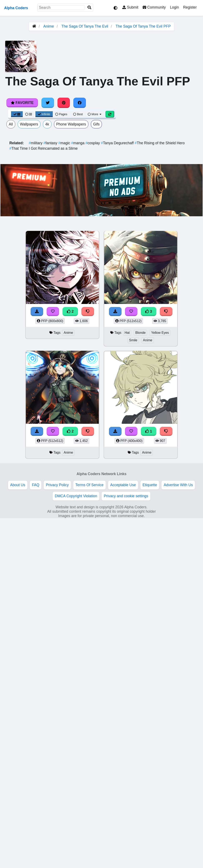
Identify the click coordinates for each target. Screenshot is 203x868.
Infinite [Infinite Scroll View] (44, 114)
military (36, 143)
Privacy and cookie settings (126, 496)
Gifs (96, 124)
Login (174, 7)
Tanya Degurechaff (118, 143)
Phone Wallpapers (71, 124)
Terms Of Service (90, 485)
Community (154, 7)
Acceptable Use (123, 485)
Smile (133, 340)
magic (65, 143)
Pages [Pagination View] (61, 114)
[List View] (29, 114)
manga (78, 143)
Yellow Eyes (160, 333)
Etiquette (150, 485)
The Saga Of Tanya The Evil (85, 26)
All (11, 124)
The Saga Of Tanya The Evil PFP (143, 26)
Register (190, 7)
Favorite (22, 103)
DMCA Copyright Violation (76, 496)
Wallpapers (29, 124)
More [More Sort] (95, 114)
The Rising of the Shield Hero (160, 143)
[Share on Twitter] (48, 103)
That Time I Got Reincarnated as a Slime (44, 148)
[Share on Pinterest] (64, 103)
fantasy (51, 143)
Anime (49, 26)
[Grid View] (17, 114)
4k (47, 124)
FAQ (36, 485)
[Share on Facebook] (80, 103)
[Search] (89, 8)
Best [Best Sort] (78, 114)
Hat (127, 333)
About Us (18, 485)
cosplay (93, 143)
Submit (130, 7)
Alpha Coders (16, 8)
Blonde (140, 333)
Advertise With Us (178, 485)
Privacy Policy (57, 485)
